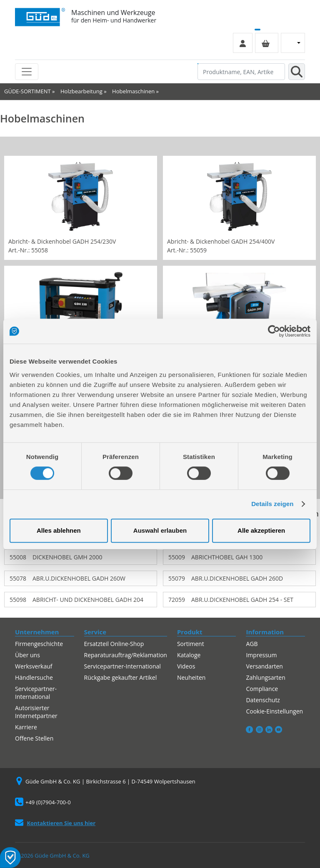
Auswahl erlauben (160, 530)
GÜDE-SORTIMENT (27, 91)
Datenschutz (263, 700)
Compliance (262, 689)
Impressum (261, 655)
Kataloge (189, 655)
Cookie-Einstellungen (274, 711)
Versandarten (264, 666)
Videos (186, 666)
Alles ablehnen (59, 530)
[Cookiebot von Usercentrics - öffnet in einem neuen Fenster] (274, 331)
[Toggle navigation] (27, 72)
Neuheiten (191, 677)
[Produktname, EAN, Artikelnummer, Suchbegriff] (241, 72)
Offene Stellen (34, 738)
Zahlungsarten (265, 677)
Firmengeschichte (39, 644)
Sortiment (191, 644)
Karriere (26, 727)
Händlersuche (34, 677)
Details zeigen (272, 504)
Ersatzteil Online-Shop (114, 644)
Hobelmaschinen (133, 91)
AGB (252, 644)
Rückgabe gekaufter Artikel (121, 677)
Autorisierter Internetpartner (36, 712)
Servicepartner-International (36, 693)
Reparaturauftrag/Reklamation (126, 655)
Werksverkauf (34, 666)
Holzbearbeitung (81, 91)
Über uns (27, 655)
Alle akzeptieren (261, 530)
